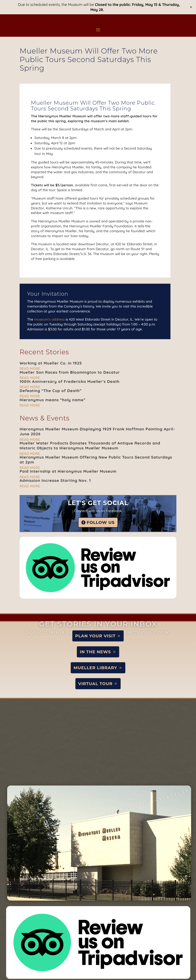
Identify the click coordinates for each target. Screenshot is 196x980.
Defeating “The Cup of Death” (51, 391)
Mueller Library (95, 668)
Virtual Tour (95, 684)
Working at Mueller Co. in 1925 (51, 363)
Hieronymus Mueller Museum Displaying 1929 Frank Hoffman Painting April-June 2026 (97, 431)
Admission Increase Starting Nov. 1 (55, 480)
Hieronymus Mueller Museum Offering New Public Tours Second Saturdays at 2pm (96, 460)
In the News (95, 652)
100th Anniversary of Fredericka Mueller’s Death (70, 381)
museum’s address (49, 319)
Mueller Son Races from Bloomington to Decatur (70, 372)
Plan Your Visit (95, 636)
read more (30, 369)
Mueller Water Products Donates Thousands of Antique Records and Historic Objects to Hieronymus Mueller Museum (90, 446)
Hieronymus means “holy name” (53, 400)
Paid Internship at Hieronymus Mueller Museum (68, 471)
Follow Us (101, 522)
